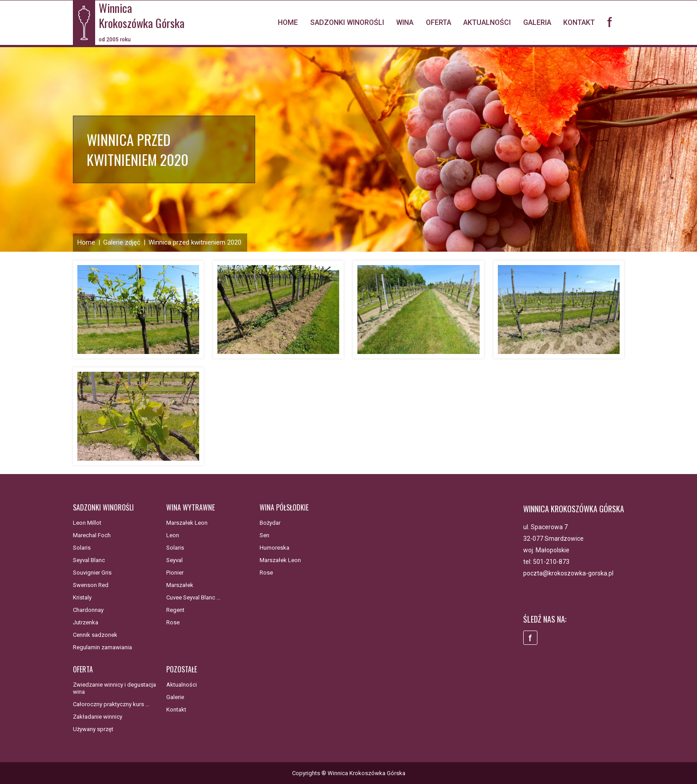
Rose (173, 622)
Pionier (175, 573)
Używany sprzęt (93, 729)
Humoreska (274, 548)
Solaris (82, 548)
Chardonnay (88, 610)
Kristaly (82, 597)
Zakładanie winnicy (98, 717)
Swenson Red (91, 585)
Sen (264, 535)
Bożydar (270, 523)
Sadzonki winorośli (347, 22)
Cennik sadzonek (95, 635)
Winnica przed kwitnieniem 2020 (195, 242)
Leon (173, 535)
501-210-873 (551, 562)
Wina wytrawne (190, 507)
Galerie (175, 697)
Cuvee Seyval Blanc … (193, 597)
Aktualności (487, 22)
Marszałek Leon (187, 523)
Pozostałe (182, 669)
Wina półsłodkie (284, 507)
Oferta (439, 22)
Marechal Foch (92, 535)
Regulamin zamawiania (102, 647)
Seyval (174, 560)
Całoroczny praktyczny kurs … (111, 704)
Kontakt (579, 22)
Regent (175, 610)
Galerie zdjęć (122, 242)
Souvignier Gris (92, 573)
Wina (405, 22)
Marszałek (180, 585)
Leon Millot (87, 523)
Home (288, 22)
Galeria (537, 22)
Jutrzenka (86, 622)
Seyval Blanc (89, 560)
